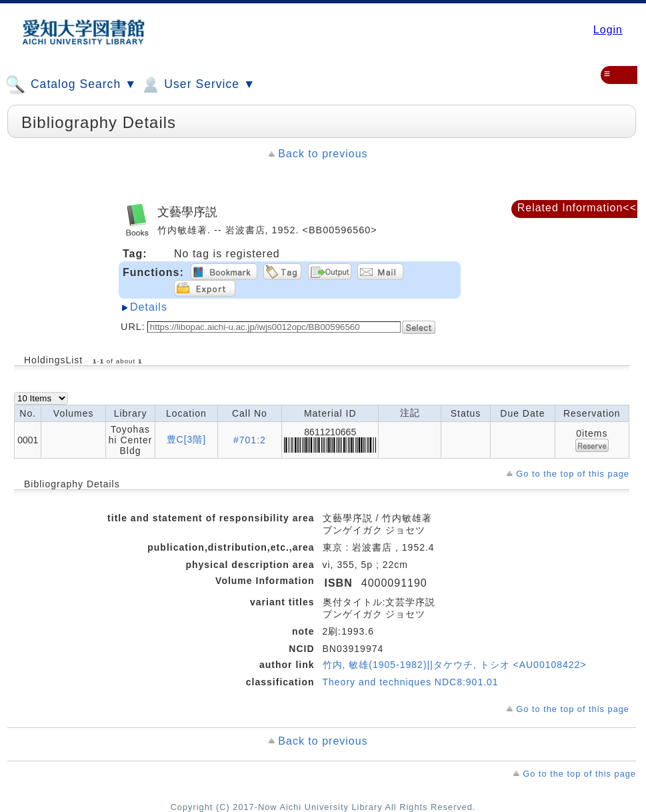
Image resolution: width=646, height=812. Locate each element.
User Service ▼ (198, 85)
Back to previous (323, 154)
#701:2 (250, 440)
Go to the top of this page (573, 474)
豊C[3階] (187, 439)
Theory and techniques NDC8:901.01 (411, 682)
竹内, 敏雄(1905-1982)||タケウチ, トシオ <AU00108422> (455, 665)
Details (149, 307)
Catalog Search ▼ (71, 85)
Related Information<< (577, 208)
